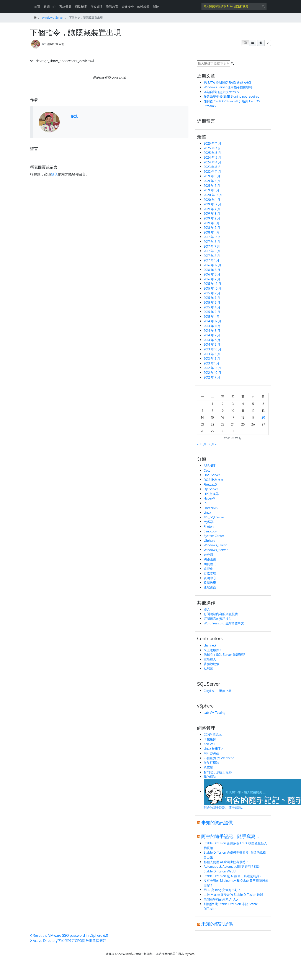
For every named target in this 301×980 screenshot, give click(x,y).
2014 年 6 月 (212, 340)
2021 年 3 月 (212, 181)
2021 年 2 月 (212, 185)
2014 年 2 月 (212, 344)
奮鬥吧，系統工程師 (218, 772)
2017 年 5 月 (212, 251)
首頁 (37, 7)
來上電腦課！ (213, 650)
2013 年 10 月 (212, 349)
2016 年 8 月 (212, 270)
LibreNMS (211, 508)
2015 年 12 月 (212, 284)
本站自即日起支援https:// (222, 92)
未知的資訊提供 (217, 822)
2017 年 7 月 (212, 246)
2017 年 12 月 (212, 237)
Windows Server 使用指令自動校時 (228, 87)
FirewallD (210, 484)
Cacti (207, 470)
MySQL (209, 522)
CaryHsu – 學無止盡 (218, 691)
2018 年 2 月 (212, 227)
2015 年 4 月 (212, 307)
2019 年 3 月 (212, 213)
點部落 (208, 669)
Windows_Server (216, 550)
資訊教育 (112, 7)
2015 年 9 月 (212, 293)
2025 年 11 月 (212, 143)
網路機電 (81, 7)
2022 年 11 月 (212, 171)
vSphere (209, 540)
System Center (214, 536)
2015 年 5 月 (212, 302)
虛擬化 (208, 569)
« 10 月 (202, 444)
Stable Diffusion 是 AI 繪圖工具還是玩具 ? (232, 876)
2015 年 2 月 (212, 312)
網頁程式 (210, 564)
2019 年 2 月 (212, 218)
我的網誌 (210, 777)
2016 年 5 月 (212, 274)
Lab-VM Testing (214, 712)
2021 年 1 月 (212, 190)
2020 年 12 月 (213, 195)
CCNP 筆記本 (213, 735)
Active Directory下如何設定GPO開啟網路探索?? (68, 941)
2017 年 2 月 (212, 256)
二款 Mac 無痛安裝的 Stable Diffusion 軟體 (233, 895)
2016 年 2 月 (212, 279)
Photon (209, 526)
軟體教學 (143, 7)
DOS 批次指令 (214, 480)
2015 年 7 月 (212, 298)
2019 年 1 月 (212, 223)
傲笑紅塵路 (211, 762)
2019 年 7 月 (212, 209)
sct (44, 44)
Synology (210, 531)
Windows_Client (215, 545)
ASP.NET (209, 466)
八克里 (208, 767)
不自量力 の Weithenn (219, 758)
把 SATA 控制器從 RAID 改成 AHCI (228, 82)
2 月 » (213, 444)
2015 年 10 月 (213, 288)
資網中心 (210, 578)
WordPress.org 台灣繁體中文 (224, 623)
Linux (207, 512)
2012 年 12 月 (212, 368)
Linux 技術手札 (214, 748)
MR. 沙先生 (211, 753)
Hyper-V (209, 498)
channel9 (210, 645)
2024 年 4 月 (212, 162)
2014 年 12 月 (212, 321)
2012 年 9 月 (212, 377)
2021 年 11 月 (212, 176)
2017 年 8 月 (212, 242)
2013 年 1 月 (212, 363)
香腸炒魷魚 (211, 664)
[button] (245, 43)
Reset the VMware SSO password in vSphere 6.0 (69, 935)
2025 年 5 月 (212, 153)
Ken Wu (209, 744)
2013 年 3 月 (212, 354)
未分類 (208, 554)
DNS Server (212, 475)
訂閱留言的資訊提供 (218, 619)
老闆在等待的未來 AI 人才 (221, 899)
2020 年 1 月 (212, 200)
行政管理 (97, 7)
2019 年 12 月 (212, 204)
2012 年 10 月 (212, 372)
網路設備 (210, 559)
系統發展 (65, 7)
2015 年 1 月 (212, 316)
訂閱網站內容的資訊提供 (221, 614)
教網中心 (50, 7)
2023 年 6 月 (212, 167)
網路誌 (130, 954)
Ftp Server (211, 489)
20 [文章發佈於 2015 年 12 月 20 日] (263, 417)
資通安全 (128, 7)
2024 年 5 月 (212, 157)
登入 (54, 174)
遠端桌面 (210, 587)
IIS (205, 503)
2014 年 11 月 (212, 326)
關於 (156, 7)
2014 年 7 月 (212, 335)
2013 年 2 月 (212, 358)
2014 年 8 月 (212, 330)
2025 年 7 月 (212, 148)
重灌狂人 (210, 659)
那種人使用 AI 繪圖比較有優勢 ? (226, 862)
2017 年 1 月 (211, 260)
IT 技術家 (210, 739)
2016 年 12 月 (212, 265)
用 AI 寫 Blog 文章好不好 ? (222, 890)
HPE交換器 (211, 494)
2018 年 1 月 (212, 232)
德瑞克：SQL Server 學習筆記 (224, 654)
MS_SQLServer (214, 517)
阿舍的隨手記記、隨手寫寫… (230, 836)
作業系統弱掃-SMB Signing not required (231, 96)
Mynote (190, 954)
